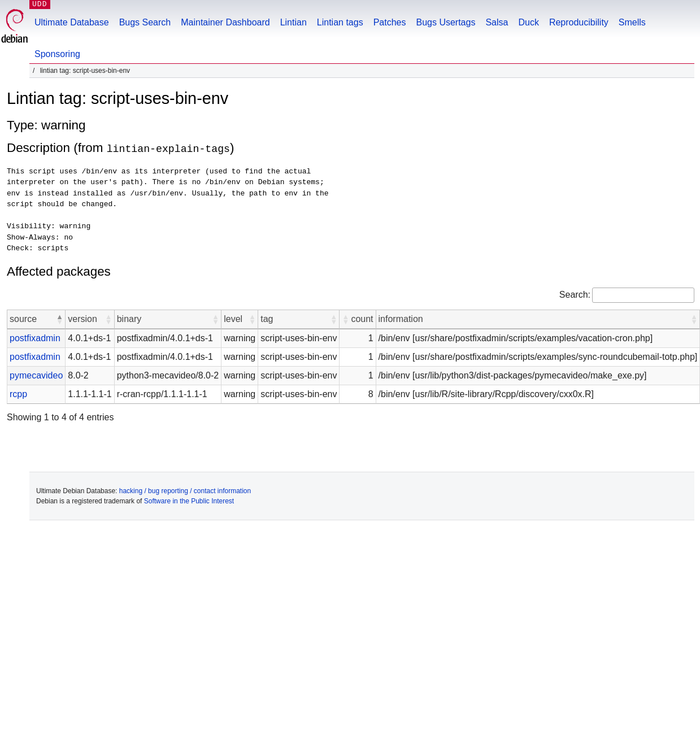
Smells (632, 22)
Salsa (497, 22)
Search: (575, 295)
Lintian (294, 22)
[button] (59, 319)
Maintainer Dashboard (225, 22)
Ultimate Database (72, 22)
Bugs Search (145, 22)
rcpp (18, 394)
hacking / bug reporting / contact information (185, 491)
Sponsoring (57, 54)
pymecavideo (36, 375)
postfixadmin (35, 338)
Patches (390, 22)
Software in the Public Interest (189, 501)
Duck (528, 22)
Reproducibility (579, 22)
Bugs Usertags (445, 22)
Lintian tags (340, 22)
